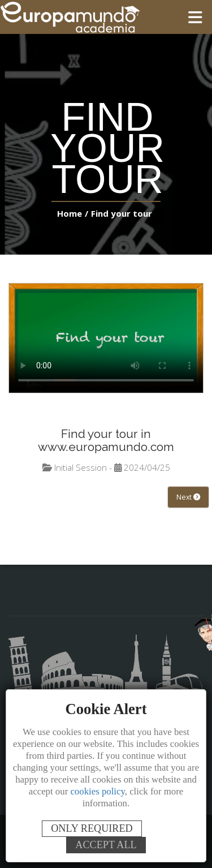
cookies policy (97, 791)
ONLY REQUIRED (92, 828)
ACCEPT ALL (106, 845)
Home (72, 213)
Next (188, 497)
